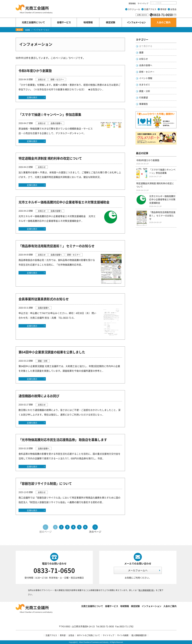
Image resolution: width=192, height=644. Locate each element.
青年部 (163, 9)
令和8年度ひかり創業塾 (35, 71)
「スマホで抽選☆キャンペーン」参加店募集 (50, 114)
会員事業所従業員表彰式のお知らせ (44, 299)
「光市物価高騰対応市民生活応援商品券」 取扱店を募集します (63, 440)
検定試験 (135, 606)
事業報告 (143, 104)
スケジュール (134, 9)
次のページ (95, 531)
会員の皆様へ (146, 65)
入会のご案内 (170, 606)
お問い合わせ (142, 15)
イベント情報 (146, 78)
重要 (141, 52)
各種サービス (112, 606)
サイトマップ (143, 3)
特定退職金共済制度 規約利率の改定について (50, 158)
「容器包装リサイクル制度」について (45, 483)
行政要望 (143, 97)
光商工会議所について (92, 606)
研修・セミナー (147, 72)
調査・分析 (145, 91)
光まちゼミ (145, 84)
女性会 (173, 9)
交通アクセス (150, 9)
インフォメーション (152, 606)
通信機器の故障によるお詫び (39, 396)
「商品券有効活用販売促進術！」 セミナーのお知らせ (56, 246)
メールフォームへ (138, 570)
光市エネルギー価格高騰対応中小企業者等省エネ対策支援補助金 (64, 202)
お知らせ (143, 59)
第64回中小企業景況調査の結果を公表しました (52, 352)
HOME (28, 30)
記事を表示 (32, 97)
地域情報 (125, 606)
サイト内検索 (123, 635)
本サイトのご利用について (88, 635)
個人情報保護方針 (146, 590)
